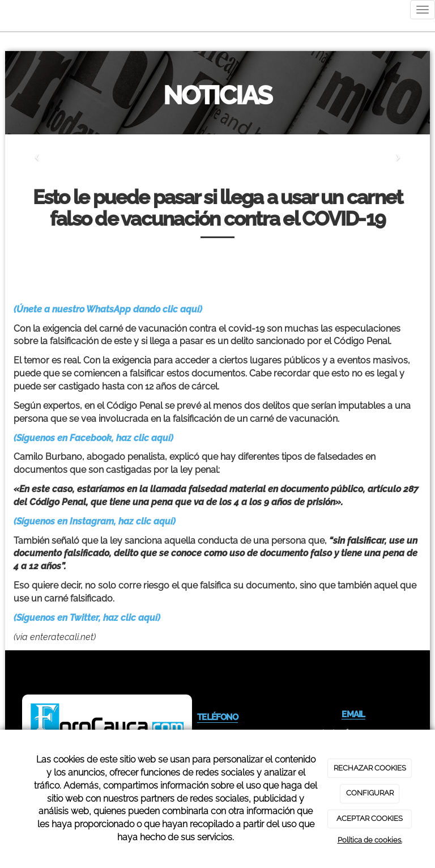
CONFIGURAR (370, 793)
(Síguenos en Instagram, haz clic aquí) (95, 521)
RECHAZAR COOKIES (370, 768)
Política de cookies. (370, 840)
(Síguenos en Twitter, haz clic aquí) (87, 618)
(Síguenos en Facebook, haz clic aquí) (93, 438)
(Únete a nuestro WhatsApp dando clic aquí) (108, 309)
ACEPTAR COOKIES (370, 818)
